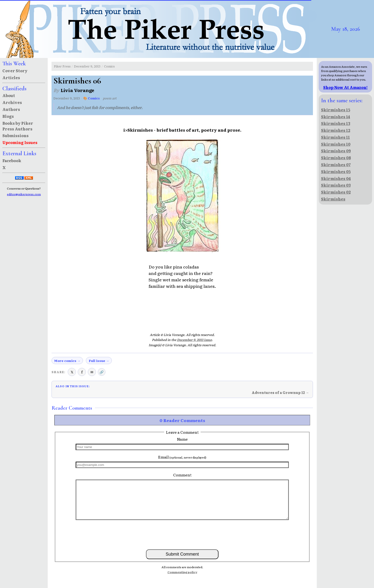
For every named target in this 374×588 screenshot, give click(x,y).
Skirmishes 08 (336, 158)
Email (182, 457)
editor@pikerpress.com (24, 194)
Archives (12, 102)
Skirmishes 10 (336, 144)
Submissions (16, 135)
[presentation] (182, 534)
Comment (182, 475)
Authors (11, 109)
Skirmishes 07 (336, 165)
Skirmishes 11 (335, 137)
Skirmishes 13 (336, 123)
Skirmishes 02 (336, 192)
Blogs (8, 116)
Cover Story (15, 71)
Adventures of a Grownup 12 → (280, 392)
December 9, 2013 (87, 66)
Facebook (12, 160)
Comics (109, 66)
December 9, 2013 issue (194, 340)
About (9, 95)
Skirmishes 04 (336, 178)
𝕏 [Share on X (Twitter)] (72, 372)
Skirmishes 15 (336, 110)
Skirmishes (333, 199)
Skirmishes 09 (336, 151)
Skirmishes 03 (336, 185)
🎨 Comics (91, 98)
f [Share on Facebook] (82, 372)
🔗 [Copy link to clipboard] (102, 372)
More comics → (67, 361)
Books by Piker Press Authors (18, 126)
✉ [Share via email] (92, 372)
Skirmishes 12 (336, 130)
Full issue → (99, 361)
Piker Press (62, 66)
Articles (11, 77)
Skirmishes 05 (336, 171)
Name (182, 439)
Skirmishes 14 (336, 117)
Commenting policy (182, 572)
